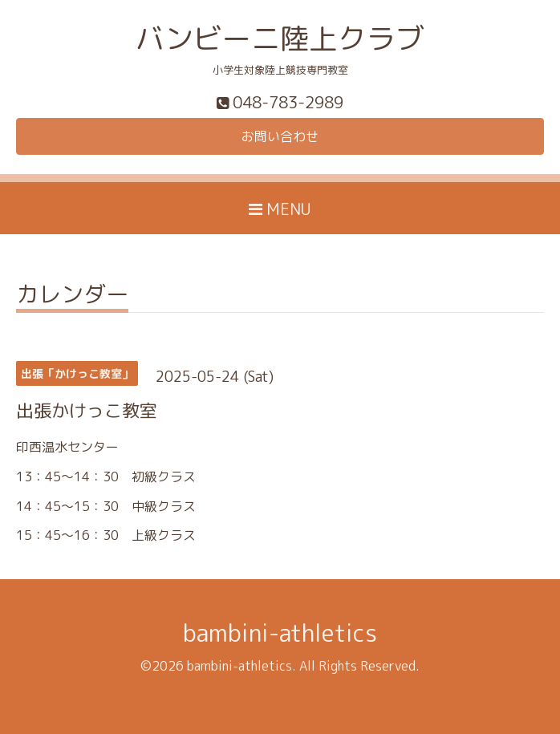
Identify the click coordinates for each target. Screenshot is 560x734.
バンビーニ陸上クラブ (280, 38)
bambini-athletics (280, 633)
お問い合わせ (280, 136)
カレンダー (72, 296)
